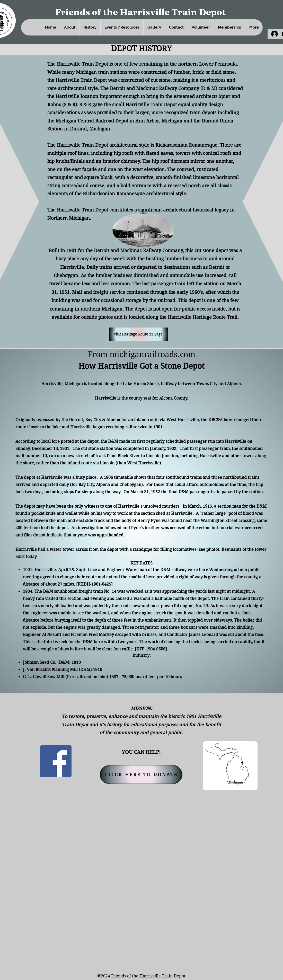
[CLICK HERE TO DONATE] (141, 775)
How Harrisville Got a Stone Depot (141, 366)
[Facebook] (56, 761)
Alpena (113, 420)
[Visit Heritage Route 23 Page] (139, 334)
